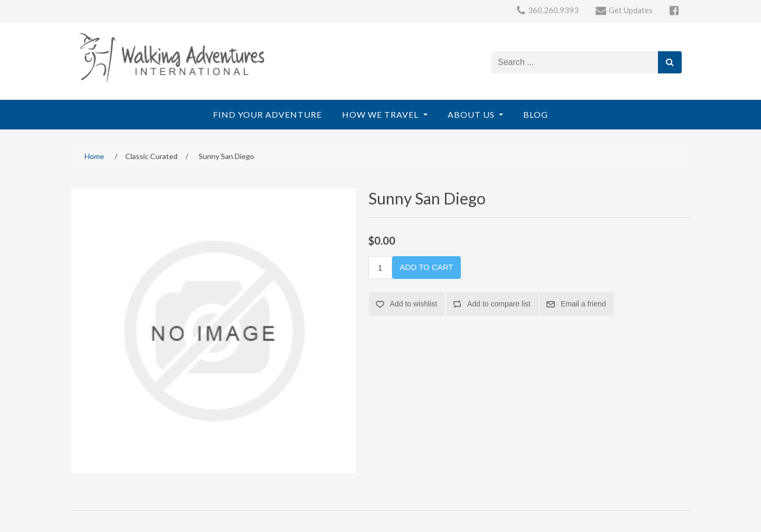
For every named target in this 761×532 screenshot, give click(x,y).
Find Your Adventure (267, 114)
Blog (536, 114)
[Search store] (575, 62)
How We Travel (381, 114)
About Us (472, 114)
